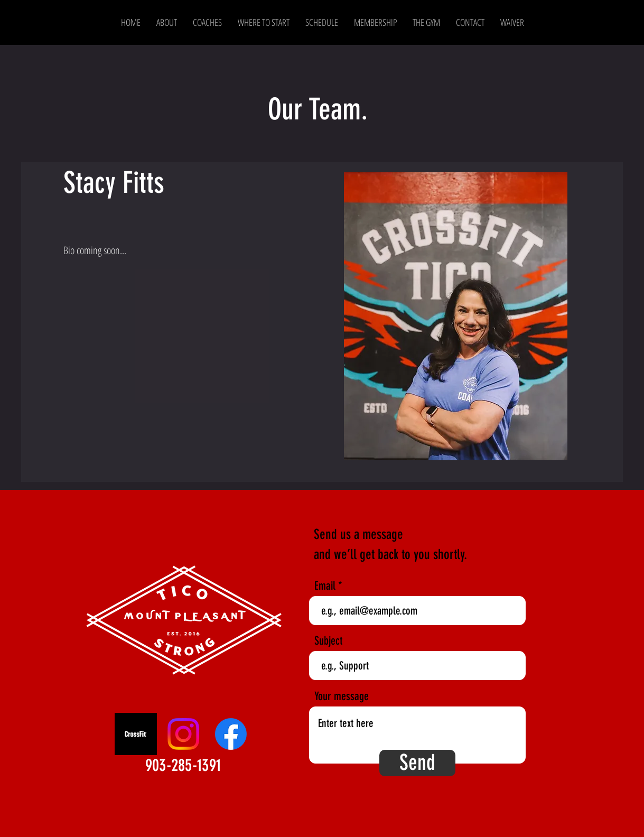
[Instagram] (183, 734)
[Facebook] (231, 734)
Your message (342, 696)
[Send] (417, 763)
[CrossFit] (136, 734)
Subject (328, 641)
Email (325, 586)
